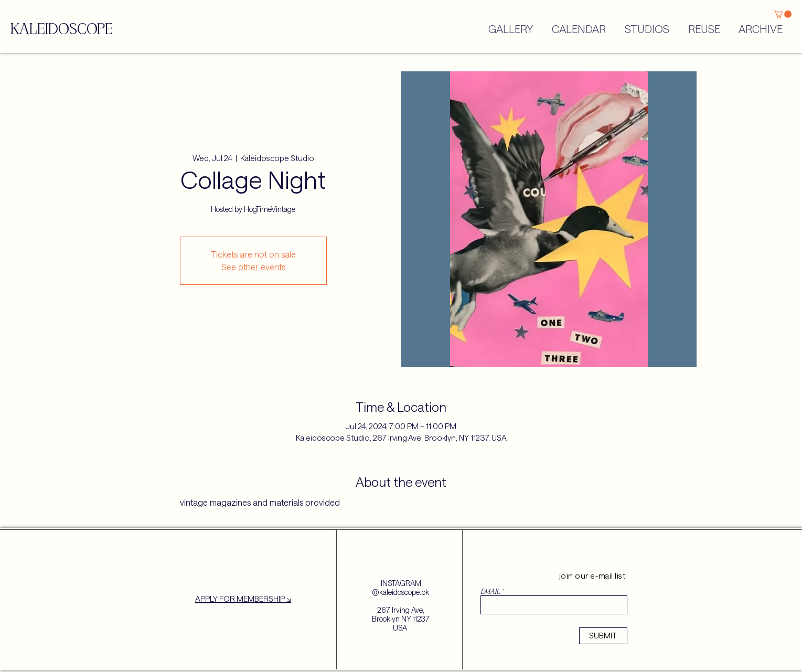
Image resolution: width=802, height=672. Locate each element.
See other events (253, 267)
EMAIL (490, 592)
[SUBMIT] (603, 636)
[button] (783, 14)
